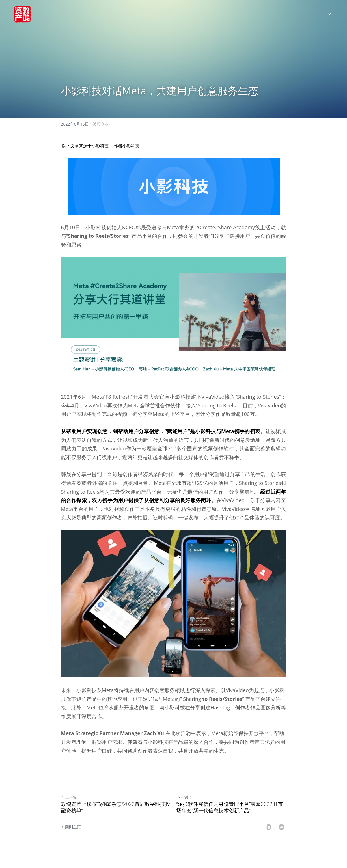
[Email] (281, 834)
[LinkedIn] (268, 834)
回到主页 (71, 834)
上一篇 (69, 804)
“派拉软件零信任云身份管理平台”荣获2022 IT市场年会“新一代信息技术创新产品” (230, 814)
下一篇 (184, 804)
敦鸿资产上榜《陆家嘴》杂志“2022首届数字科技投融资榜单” (116, 814)
